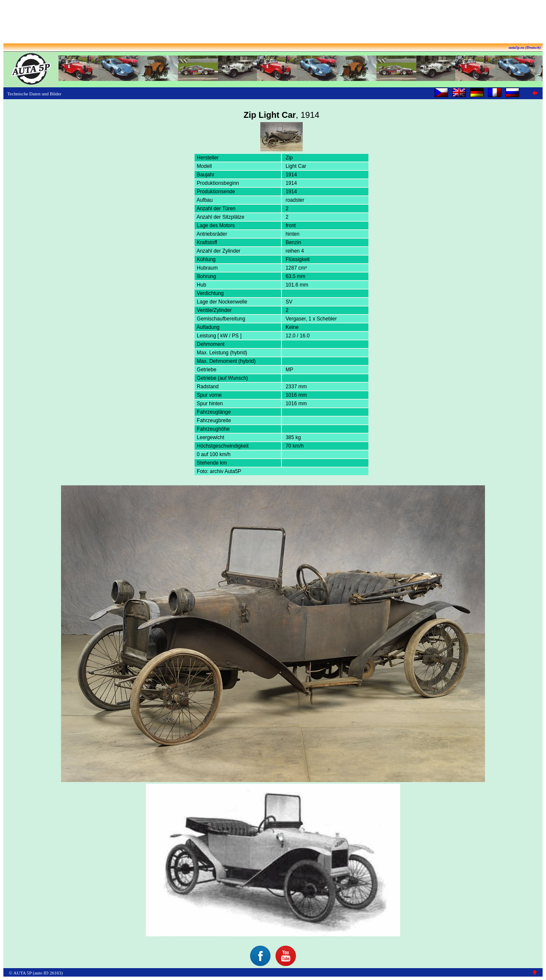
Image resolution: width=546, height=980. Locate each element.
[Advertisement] (273, 22)
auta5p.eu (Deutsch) (525, 47)
